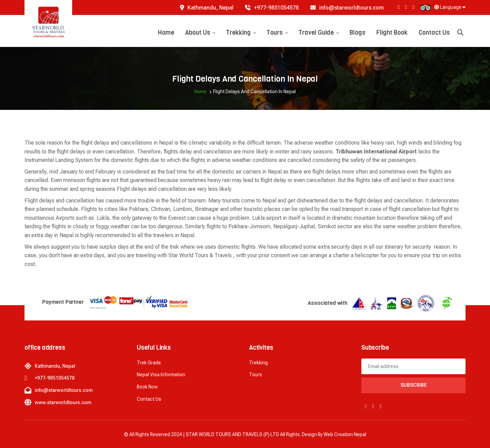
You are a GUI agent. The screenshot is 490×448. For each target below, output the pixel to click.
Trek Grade (149, 363)
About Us (200, 33)
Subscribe (414, 385)
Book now (147, 387)
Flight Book (392, 33)
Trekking (241, 33)
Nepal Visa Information (161, 375)
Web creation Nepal (345, 434)
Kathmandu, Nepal (207, 8)
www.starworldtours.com (63, 402)
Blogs (357, 33)
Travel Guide (318, 33)
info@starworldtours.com (347, 8)
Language (450, 7)
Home (166, 33)
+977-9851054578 (272, 8)
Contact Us (434, 33)
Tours (277, 33)
